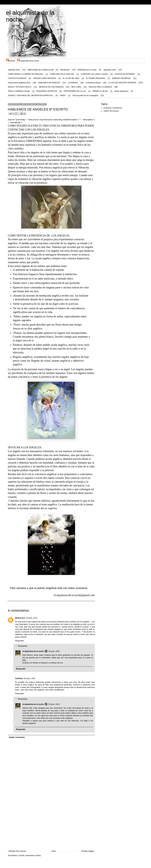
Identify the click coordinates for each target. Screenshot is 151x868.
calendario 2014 (110, 70)
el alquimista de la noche (29, 61)
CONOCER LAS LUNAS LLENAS (94, 74)
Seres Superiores (121, 91)
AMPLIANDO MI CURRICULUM (41, 70)
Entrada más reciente (17, 851)
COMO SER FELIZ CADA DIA (62, 74)
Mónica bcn (20, 618)
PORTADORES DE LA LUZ (75, 91)
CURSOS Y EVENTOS (113, 108)
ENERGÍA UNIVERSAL (121, 78)
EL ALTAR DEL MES (71, 78)
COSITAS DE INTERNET (125, 74)
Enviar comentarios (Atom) (30, 855)
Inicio (54, 851)
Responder (20, 641)
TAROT (63, 96)
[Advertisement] (51, 827)
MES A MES (76, 87)
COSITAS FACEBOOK (17, 78)
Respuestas (23, 646)
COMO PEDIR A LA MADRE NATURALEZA (26, 74)
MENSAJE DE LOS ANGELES (51, 87)
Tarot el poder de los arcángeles (85, 96)
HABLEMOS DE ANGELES (49, 83)
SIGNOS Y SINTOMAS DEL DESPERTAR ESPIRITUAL (31, 96)
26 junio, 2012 (54, 651)
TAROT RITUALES (111, 111)
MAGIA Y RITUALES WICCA (20, 87)
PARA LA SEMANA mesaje (19, 91)
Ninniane (12, 61)
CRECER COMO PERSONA (44, 78)
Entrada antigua (88, 851)
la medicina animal (93, 83)
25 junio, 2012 (32, 618)
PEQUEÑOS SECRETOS (47, 91)
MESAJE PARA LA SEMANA (100, 87)
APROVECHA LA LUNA (87, 70)
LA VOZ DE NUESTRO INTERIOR (122, 83)
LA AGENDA (73, 83)
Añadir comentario (17, 737)
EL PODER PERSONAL (96, 78)
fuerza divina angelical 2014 (19, 83)
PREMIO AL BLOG (100, 91)
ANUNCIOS (65, 70)
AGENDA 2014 (14, 70)
